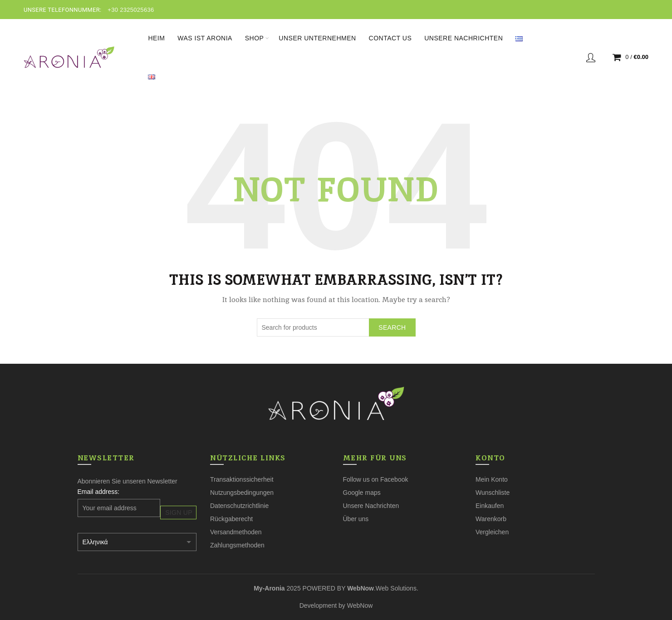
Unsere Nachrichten (464, 38)
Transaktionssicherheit (242, 479)
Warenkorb (491, 519)
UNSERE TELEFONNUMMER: (62, 10)
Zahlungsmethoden (237, 545)
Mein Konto (492, 479)
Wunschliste (493, 493)
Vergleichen (492, 532)
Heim (156, 38)
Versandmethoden (236, 532)
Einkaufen (490, 506)
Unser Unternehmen (317, 38)
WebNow (360, 605)
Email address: (99, 492)
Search (392, 327)
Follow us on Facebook (376, 479)
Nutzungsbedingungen (242, 493)
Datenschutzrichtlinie (239, 506)
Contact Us (390, 38)
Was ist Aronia (205, 38)
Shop (255, 38)
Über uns (356, 519)
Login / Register (591, 57)
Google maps (362, 493)
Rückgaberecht (231, 519)
